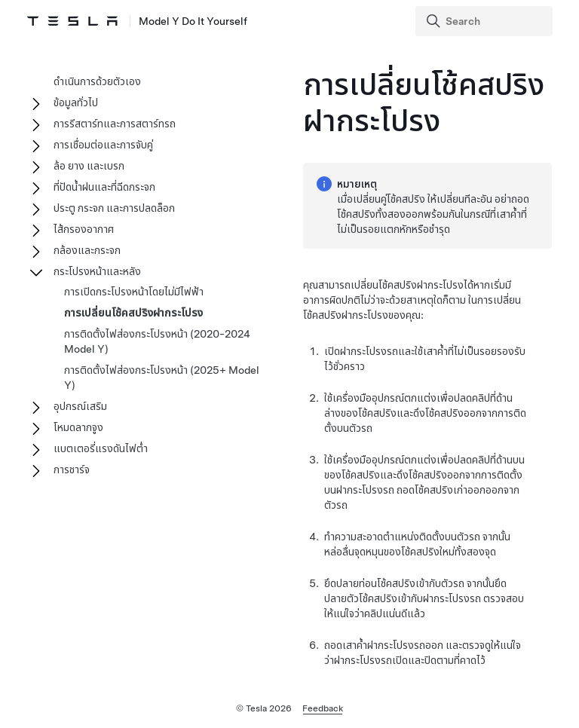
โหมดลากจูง (78, 427)
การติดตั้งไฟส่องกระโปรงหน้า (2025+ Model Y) (162, 378)
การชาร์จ (72, 470)
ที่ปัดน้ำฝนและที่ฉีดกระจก (104, 187)
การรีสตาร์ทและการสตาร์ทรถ (115, 124)
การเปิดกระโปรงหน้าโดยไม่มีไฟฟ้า (134, 292)
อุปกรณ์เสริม (80, 406)
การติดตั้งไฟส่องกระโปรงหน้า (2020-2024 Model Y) (157, 341)
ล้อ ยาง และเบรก (89, 166)
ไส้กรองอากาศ (84, 229)
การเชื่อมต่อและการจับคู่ (103, 145)
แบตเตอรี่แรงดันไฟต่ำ (101, 448)
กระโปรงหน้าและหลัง (97, 271)
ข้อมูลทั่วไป (76, 102)
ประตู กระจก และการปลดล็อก (114, 208)
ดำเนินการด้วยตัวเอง (97, 81)
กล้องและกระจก (87, 250)
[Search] (486, 21)
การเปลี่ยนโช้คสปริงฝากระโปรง (133, 313)
